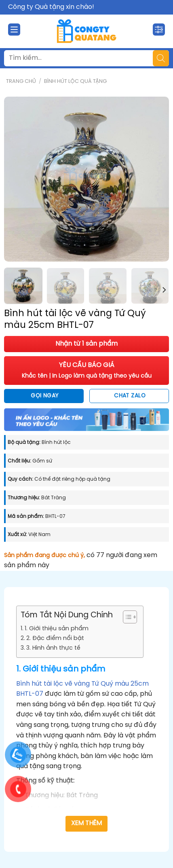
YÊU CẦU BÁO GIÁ (87, 371)
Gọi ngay (44, 396)
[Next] (164, 290)
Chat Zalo (130, 396)
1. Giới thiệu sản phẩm (57, 629)
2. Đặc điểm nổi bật (55, 638)
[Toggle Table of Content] (126, 617)
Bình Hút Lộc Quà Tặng (75, 81)
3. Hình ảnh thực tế (53, 648)
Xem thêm (87, 824)
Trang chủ (21, 81)
